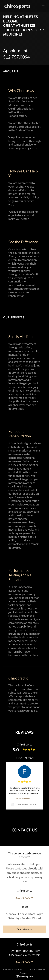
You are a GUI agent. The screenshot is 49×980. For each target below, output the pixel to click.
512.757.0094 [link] (16, 57)
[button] (43, 6)
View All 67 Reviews (25, 758)
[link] (18, 7)
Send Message (24, 896)
